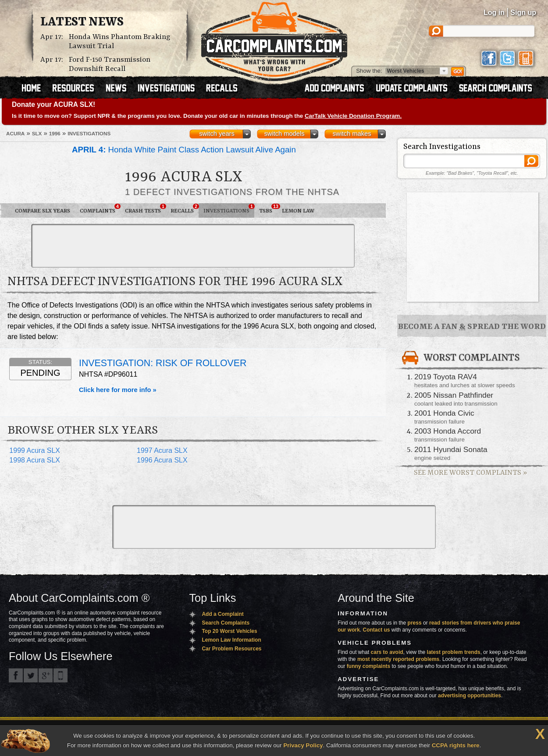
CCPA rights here (456, 745)
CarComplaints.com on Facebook (16, 675)
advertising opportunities (470, 696)
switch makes (352, 134)
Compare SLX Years (43, 211)
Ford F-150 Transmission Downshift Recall (110, 64)
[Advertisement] (193, 246)
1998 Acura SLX (35, 460)
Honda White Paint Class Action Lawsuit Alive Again (184, 150)
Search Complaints (226, 623)
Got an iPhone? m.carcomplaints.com (60, 675)
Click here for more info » (118, 390)
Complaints (100, 209)
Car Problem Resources (231, 649)
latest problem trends (454, 652)
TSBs (268, 209)
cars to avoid (387, 652)
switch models (284, 134)
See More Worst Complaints (470, 473)
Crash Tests (145, 209)
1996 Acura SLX (162, 460)
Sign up (523, 12)
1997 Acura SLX (162, 450)
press (415, 623)
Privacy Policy (303, 745)
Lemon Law (298, 211)
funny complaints (368, 666)
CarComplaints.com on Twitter (31, 675)
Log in (494, 12)
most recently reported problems (398, 659)
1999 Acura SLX (35, 450)
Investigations (229, 209)
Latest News (82, 22)
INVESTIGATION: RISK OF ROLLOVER (163, 363)
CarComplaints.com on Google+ (46, 675)
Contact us (377, 630)
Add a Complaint (222, 614)
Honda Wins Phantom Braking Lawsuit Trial (120, 42)
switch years (217, 134)
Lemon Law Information (231, 640)
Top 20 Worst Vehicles (229, 631)
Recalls (185, 209)
